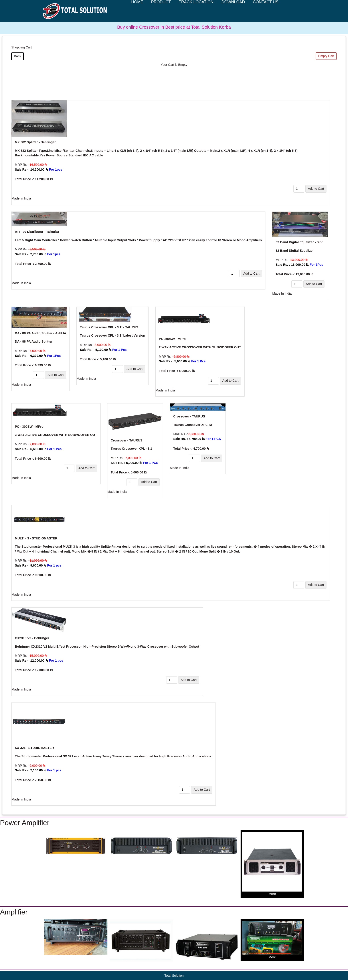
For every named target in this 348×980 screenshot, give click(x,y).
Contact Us (266, 11)
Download (233, 11)
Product (161, 11)
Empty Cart (326, 56)
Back (18, 56)
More (272, 864)
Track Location (196, 11)
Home (137, 11)
